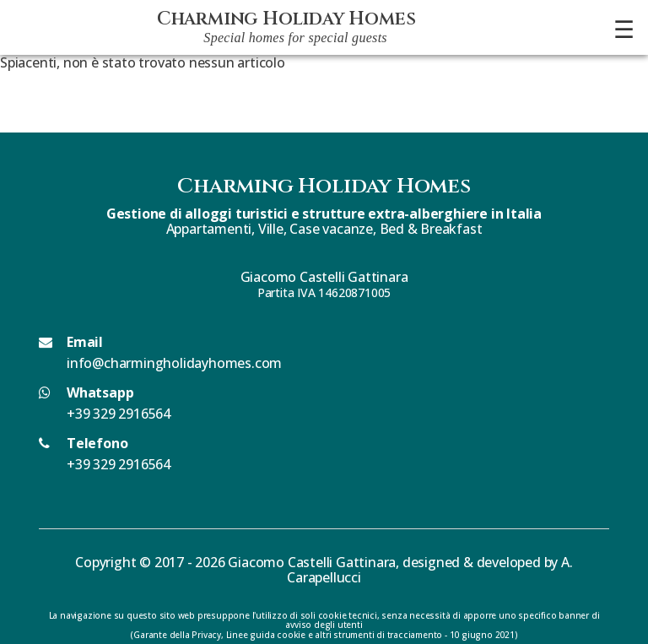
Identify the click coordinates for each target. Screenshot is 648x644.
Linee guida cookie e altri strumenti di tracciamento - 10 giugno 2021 (370, 635)
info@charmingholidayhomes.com (174, 363)
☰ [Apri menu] (624, 29)
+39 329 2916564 (119, 414)
